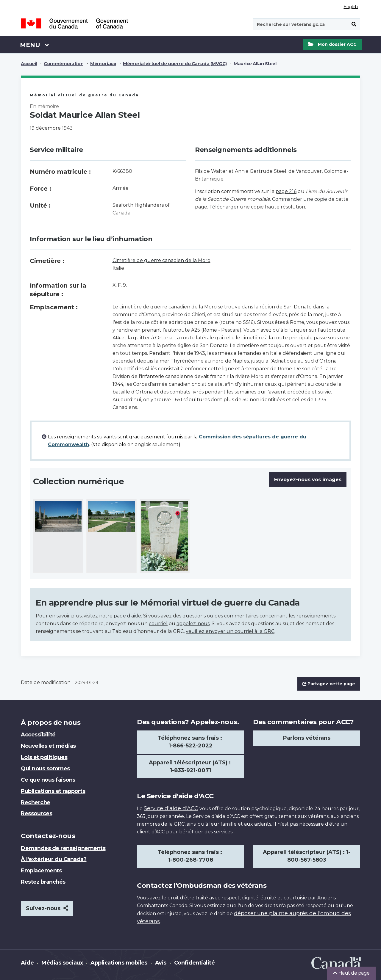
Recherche (36, 802)
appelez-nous (193, 624)
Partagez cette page (329, 684)
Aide (27, 963)
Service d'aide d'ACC (171, 808)
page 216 (286, 191)
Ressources (36, 813)
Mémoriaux (103, 63)
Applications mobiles (119, 963)
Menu (35, 45)
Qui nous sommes (45, 769)
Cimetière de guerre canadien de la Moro (161, 260)
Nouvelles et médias (48, 746)
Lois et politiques (44, 757)
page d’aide (127, 616)
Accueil (29, 63)
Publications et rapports (53, 791)
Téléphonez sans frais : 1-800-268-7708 (190, 856)
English (351, 7)
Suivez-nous (47, 908)
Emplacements (41, 871)
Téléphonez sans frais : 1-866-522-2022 (190, 742)
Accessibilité (38, 735)
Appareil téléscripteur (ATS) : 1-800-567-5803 (307, 856)
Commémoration (64, 63)
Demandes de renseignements (63, 848)
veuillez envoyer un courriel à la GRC (230, 631)
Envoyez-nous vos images (308, 480)
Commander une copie (300, 199)
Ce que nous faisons (48, 780)
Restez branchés (43, 882)
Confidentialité (195, 963)
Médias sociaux (62, 963)
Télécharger (224, 207)
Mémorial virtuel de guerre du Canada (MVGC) (175, 63)
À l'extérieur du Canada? (54, 859)
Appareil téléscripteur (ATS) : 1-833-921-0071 (190, 766)
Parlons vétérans (307, 738)
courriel (158, 624)
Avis (161, 963)
